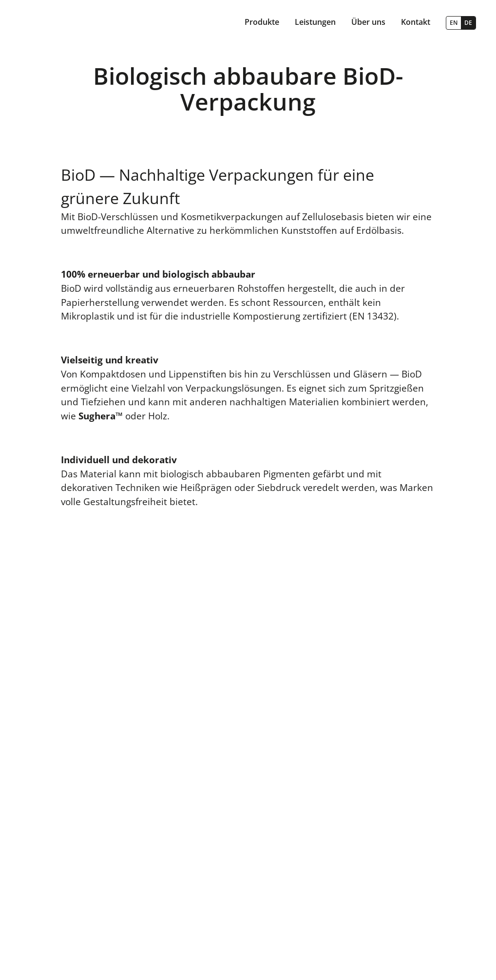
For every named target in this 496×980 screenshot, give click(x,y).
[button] (262, 23)
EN (454, 23)
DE (468, 23)
